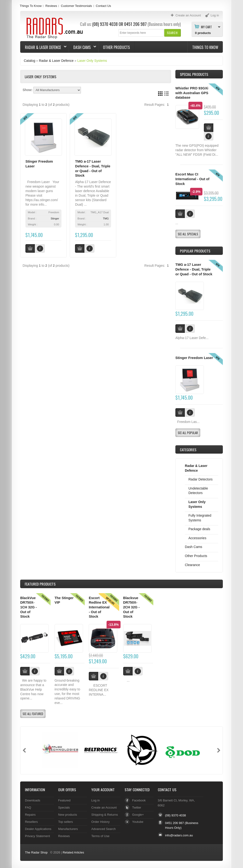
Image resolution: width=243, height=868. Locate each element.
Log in (96, 800)
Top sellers (65, 822)
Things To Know (31, 6)
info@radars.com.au (179, 835)
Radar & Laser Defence (43, 47)
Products (40, 584)
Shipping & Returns (105, 815)
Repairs (30, 815)
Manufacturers (68, 829)
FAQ (28, 807)
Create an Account (104, 807)
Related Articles (73, 852)
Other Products (116, 47)
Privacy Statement (37, 836)
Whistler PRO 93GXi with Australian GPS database (192, 93)
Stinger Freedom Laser (194, 358)
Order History (100, 822)
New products (68, 815)
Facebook (139, 800)
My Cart (206, 27)
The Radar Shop (36, 852)
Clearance (192, 565)
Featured (64, 800)
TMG (106, 218)
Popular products (195, 251)
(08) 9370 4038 (105, 24)
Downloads (33, 800)
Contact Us (103, 6)
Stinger (55, 218)
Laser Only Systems (92, 61)
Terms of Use (100, 836)
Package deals (199, 529)
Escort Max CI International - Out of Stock (192, 179)
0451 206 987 (135, 24)
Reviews (51, 6)
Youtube (138, 822)
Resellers (31, 822)
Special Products (194, 74)
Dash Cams (82, 47)
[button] (172, 33)
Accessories (197, 538)
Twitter (137, 807)
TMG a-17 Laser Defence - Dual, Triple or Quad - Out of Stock (194, 269)
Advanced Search (104, 829)
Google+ (138, 815)
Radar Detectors (201, 479)
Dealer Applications (38, 829)
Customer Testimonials (76, 6)
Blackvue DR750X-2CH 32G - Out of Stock (131, 607)
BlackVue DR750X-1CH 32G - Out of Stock (28, 607)
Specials (64, 807)
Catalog (29, 61)
